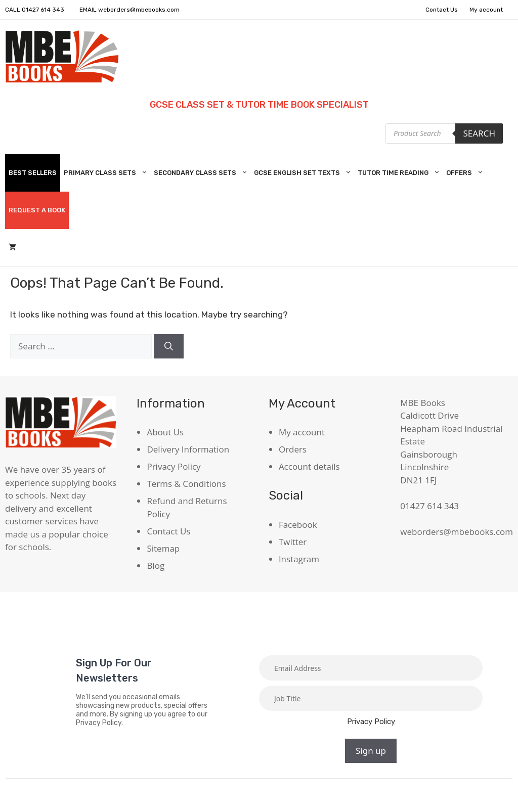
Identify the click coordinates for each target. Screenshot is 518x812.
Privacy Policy (174, 466)
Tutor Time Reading (400, 173)
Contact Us (442, 10)
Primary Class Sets (107, 173)
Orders (293, 449)
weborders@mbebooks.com (139, 10)
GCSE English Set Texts (304, 173)
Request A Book (37, 210)
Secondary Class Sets (202, 173)
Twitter (293, 542)
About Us (165, 432)
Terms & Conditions (186, 484)
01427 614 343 (43, 10)
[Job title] (371, 698)
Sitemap (163, 548)
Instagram (299, 559)
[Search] (169, 346)
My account (486, 10)
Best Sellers (33, 173)
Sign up (371, 751)
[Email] (371, 668)
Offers (466, 173)
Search (479, 133)
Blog (156, 566)
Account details (309, 466)
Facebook (298, 525)
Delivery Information (188, 449)
